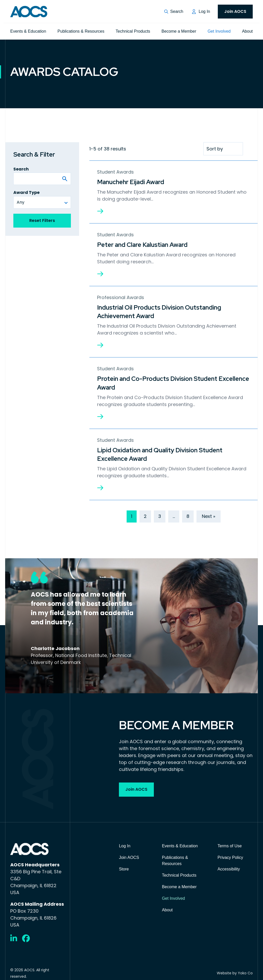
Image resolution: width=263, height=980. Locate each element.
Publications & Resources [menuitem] (81, 31)
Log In (204, 11)
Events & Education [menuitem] (28, 31)
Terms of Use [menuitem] (230, 842)
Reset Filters (42, 221)
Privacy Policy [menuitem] (230, 853)
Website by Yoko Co (235, 969)
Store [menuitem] (124, 865)
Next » (209, 512)
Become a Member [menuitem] (179, 31)
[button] (174, 12)
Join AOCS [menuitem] (235, 11)
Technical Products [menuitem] (133, 31)
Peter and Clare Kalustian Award (142, 244)
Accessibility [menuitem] (229, 865)
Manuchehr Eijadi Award (131, 182)
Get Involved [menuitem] (219, 31)
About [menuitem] (247, 31)
